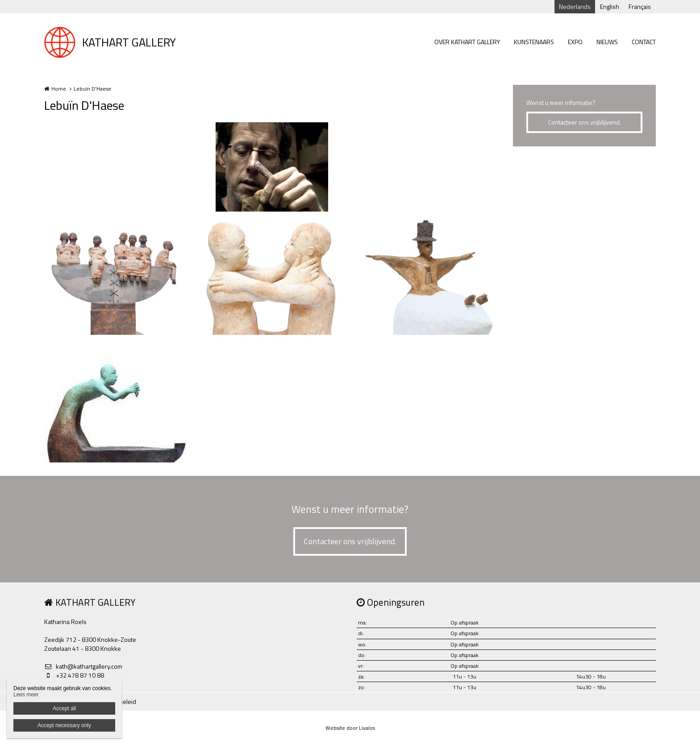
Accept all (64, 708)
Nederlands (575, 6)
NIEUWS (607, 42)
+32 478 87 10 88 (74, 675)
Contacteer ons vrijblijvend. (585, 122)
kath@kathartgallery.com (83, 666)
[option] (272, 167)
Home (59, 89)
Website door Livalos (350, 728)
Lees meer (26, 695)
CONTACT (644, 42)
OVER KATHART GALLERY (467, 42)
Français (640, 6)
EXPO (575, 42)
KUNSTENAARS (534, 42)
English (610, 6)
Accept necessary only (64, 725)
